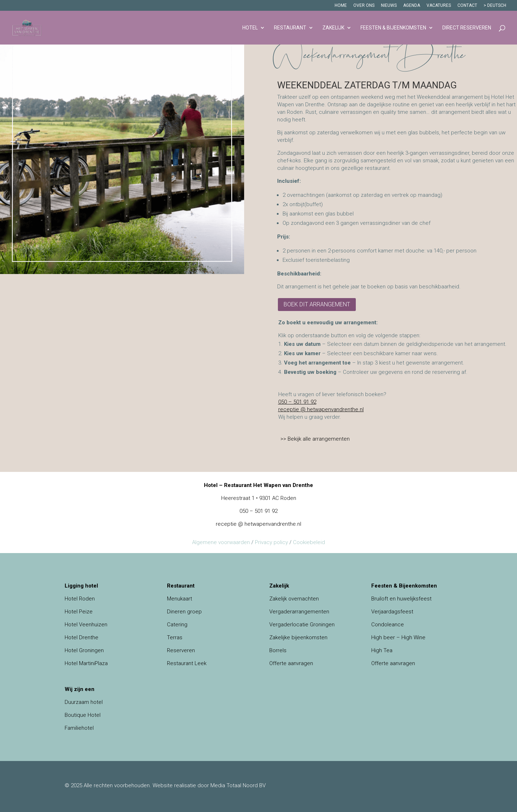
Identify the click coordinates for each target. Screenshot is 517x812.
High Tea (382, 650)
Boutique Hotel (83, 715)
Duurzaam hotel (84, 702)
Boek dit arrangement (317, 304)
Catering (177, 625)
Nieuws (389, 6)
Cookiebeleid (309, 542)
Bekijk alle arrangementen (319, 439)
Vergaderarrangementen (299, 612)
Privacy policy (271, 542)
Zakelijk (333, 28)
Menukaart (180, 599)
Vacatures (439, 6)
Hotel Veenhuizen (86, 625)
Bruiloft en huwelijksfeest (401, 599)
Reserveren (181, 650)
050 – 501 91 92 (297, 402)
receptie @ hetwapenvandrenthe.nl (321, 409)
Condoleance (388, 625)
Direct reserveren (467, 28)
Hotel (250, 28)
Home (341, 6)
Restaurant (290, 28)
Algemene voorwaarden (221, 542)
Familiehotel (79, 728)
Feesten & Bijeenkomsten (393, 28)
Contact (467, 6)
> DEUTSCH (495, 6)
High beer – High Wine (398, 637)
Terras (175, 637)
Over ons (364, 6)
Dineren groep (184, 612)
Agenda (412, 6)
